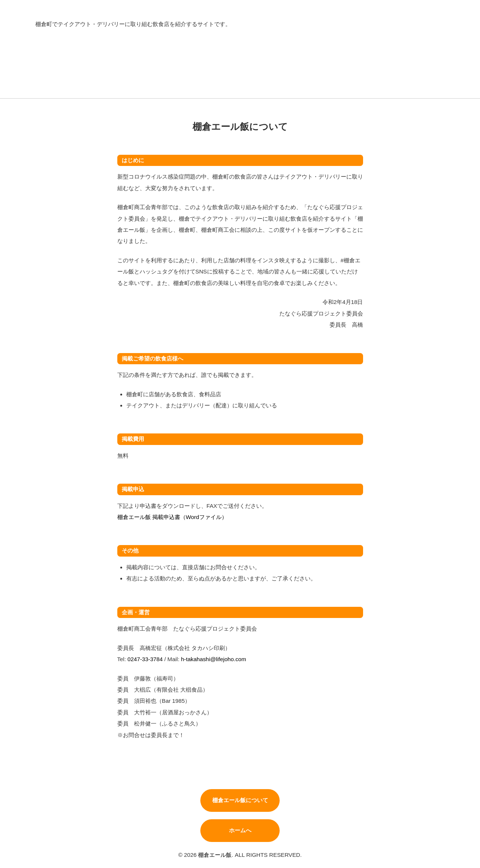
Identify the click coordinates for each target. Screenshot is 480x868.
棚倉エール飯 (215, 855)
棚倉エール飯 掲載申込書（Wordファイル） (172, 517)
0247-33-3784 (145, 659)
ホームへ (240, 830)
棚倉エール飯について (240, 800)
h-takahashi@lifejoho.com (214, 659)
